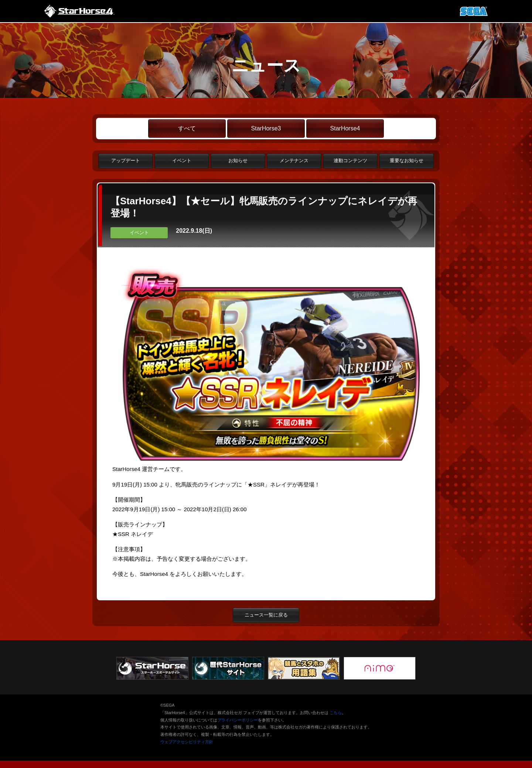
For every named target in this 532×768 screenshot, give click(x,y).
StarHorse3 (266, 128)
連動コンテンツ (350, 161)
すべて (187, 128)
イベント (182, 161)
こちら (336, 713)
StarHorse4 (345, 128)
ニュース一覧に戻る (266, 615)
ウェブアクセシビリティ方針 (187, 742)
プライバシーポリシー (238, 720)
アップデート (126, 161)
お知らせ (238, 161)
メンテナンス (294, 161)
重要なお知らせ (407, 161)
